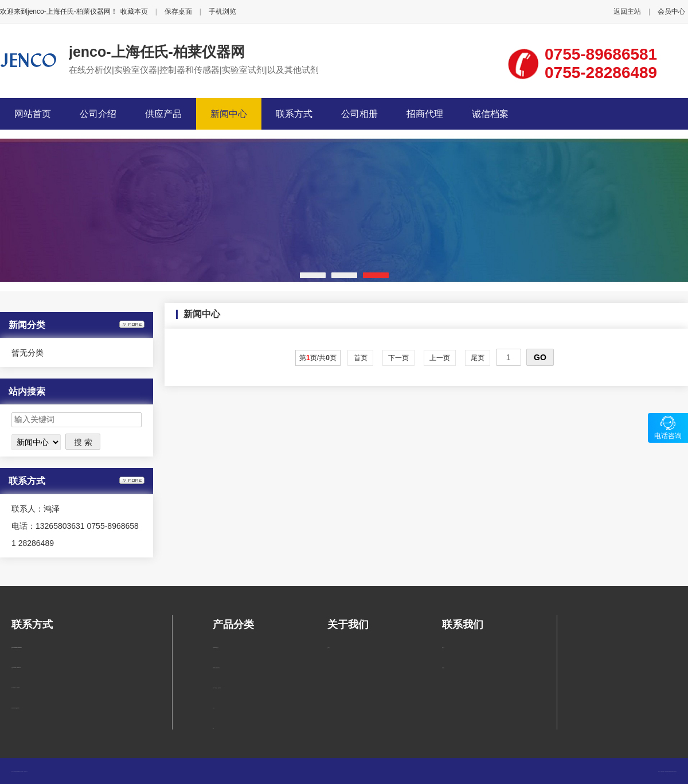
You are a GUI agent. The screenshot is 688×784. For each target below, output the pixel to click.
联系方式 (294, 114)
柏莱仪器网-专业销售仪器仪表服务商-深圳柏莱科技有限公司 (669, 771)
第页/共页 (318, 358)
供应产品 (163, 114)
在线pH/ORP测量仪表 (216, 648)
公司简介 (329, 648)
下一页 (399, 358)
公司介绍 (98, 114)
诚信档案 (490, 114)
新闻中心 (229, 114)
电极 (213, 728)
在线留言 (443, 668)
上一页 (440, 358)
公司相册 (359, 114)
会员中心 (671, 11)
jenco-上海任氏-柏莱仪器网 (157, 52)
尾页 (478, 358)
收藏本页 (134, 11)
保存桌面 (178, 11)
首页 (360, 358)
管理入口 (26, 771)
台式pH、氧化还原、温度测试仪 (217, 688)
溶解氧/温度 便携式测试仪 (216, 668)
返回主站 (627, 11)
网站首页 (33, 114)
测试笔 (214, 708)
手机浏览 (222, 11)
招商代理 (425, 114)
